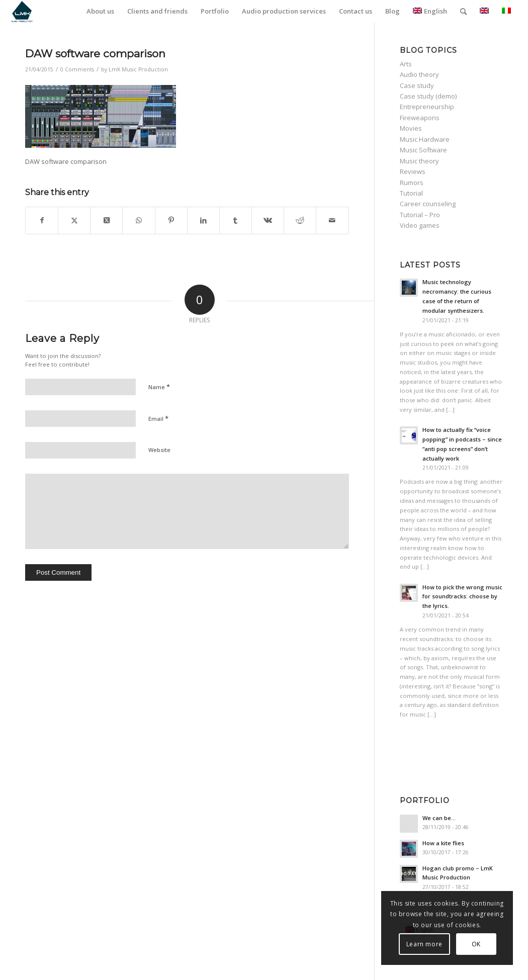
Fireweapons (420, 118)
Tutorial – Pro (420, 215)
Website (159, 450)
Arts (406, 64)
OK (476, 944)
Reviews (413, 171)
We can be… (439, 818)
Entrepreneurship (427, 107)
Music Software (423, 150)
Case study (417, 85)
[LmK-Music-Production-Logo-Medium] (22, 11)
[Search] (463, 11)
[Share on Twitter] (74, 220)
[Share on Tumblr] (236, 220)
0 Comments (77, 69)
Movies (411, 128)
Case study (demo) (428, 96)
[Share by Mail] (332, 220)
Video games (420, 225)
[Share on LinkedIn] (203, 220)
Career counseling (428, 204)
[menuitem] (100, 11)
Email (158, 418)
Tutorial (411, 193)
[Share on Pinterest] (171, 220)
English (430, 11)
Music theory (419, 161)
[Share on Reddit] (300, 220)
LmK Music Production (138, 69)
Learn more (424, 944)
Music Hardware (425, 139)
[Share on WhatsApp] (139, 220)
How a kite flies (443, 843)
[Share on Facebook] (42, 220)
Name (159, 387)
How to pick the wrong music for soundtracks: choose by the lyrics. (462, 597)
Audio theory (419, 74)
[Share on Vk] (268, 220)
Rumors (412, 183)
